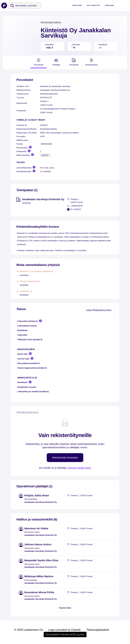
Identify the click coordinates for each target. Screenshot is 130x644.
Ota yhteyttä (94, 5)
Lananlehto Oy (26, 291)
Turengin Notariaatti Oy (30, 281)
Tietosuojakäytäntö (98, 630)
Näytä (45, 155)
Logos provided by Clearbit (64, 630)
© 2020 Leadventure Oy (29, 630)
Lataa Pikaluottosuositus (99, 310)
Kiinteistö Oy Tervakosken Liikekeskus (36, 271)
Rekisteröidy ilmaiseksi (65, 458)
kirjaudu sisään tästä (79, 468)
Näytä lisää (65, 608)
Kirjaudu (110, 5)
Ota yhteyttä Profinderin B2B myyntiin (65, 634)
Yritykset (77, 5)
